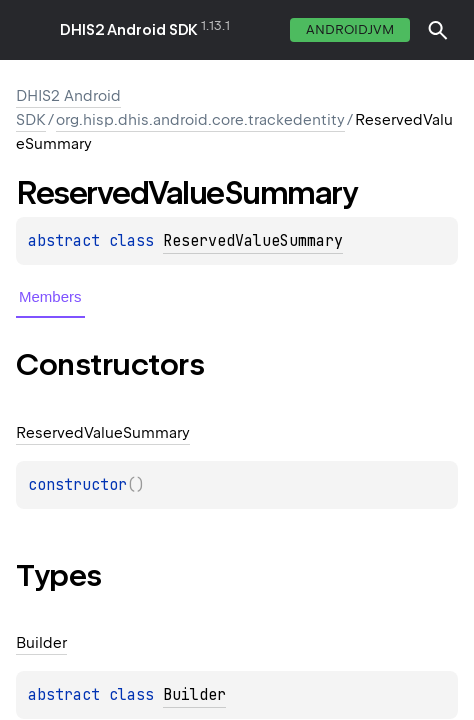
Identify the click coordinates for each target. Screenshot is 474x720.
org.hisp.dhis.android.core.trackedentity (200, 120)
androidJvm (350, 29)
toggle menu (30, 30)
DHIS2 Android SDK (129, 30)
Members (50, 296)
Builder (194, 695)
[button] (438, 30)
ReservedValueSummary (253, 241)
